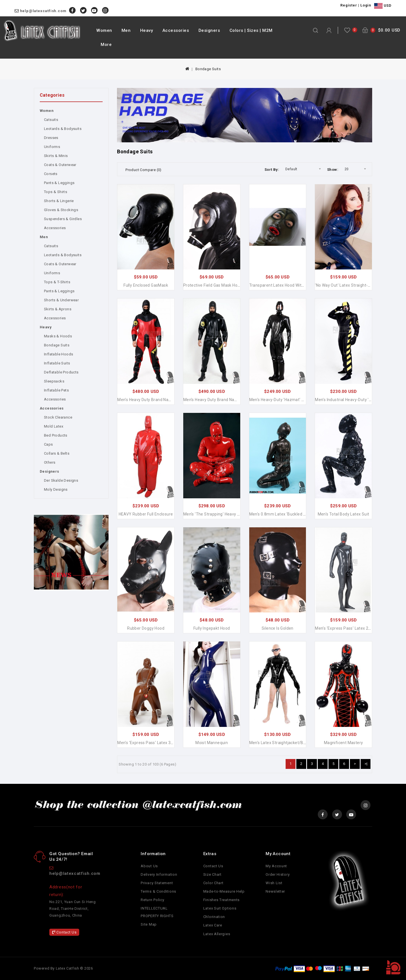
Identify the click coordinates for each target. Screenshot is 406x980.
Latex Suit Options (220, 908)
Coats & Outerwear (60, 165)
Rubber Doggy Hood (146, 628)
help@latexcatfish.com (43, 11)
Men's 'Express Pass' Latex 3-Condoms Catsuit (161, 743)
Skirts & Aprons (58, 309)
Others (50, 462)
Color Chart (213, 883)
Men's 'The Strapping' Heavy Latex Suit (220, 514)
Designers (209, 30)
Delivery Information (159, 874)
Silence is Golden (278, 628)
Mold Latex (54, 426)
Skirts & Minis (56, 156)
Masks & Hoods (58, 336)
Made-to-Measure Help (224, 891)
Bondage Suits (208, 69)
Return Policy (152, 900)
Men (126, 30)
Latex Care (213, 925)
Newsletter (275, 891)
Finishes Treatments (221, 900)
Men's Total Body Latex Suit (344, 514)
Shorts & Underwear (61, 300)
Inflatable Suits (57, 363)
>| (366, 764)
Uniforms (52, 147)
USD (383, 6)
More (106, 45)
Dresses (51, 138)
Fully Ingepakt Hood (212, 628)
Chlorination (214, 917)
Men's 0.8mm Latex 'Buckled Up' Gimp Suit (289, 514)
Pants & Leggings (59, 183)
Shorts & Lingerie (59, 201)
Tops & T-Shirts (57, 282)
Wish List (274, 883)
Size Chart (212, 874)
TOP (393, 967)
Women (104, 30)
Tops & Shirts (56, 192)
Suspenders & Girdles (63, 219)
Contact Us (64, 932)
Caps (48, 444)
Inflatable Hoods (59, 354)
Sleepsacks (54, 381)
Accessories (176, 30)
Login (366, 5)
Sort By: (272, 170)
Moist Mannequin (212, 743)
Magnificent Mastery (344, 743)
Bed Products (56, 435)
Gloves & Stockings (61, 210)
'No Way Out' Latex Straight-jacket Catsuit (355, 285)
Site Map (149, 924)
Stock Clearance (58, 417)
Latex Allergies (217, 934)
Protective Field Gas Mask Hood (213, 285)
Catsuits (51, 120)
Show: (333, 170)
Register (349, 5)
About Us (149, 866)
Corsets (51, 174)
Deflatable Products (61, 372)
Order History (278, 874)
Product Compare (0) (144, 170)
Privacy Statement (157, 883)
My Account (276, 866)
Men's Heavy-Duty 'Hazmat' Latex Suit (285, 400)
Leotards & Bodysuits (63, 129)
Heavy (147, 30)
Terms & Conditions (158, 891)
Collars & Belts (57, 453)
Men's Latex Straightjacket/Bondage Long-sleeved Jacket (304, 743)
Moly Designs (56, 489)
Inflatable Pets (56, 390)
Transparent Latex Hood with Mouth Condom (292, 285)
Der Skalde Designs (61, 480)
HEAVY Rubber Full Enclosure (146, 514)
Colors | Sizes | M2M (251, 30)
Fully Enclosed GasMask (146, 285)
